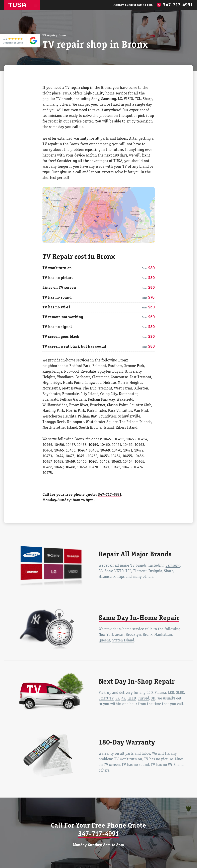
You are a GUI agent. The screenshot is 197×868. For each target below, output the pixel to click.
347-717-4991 (178, 5)
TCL (128, 571)
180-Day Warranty (127, 743)
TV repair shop (77, 88)
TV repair (49, 35)
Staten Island (123, 640)
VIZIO (119, 571)
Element (140, 571)
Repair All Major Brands (135, 555)
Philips (119, 577)
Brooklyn (133, 635)
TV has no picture (158, 759)
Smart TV (106, 698)
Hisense (105, 577)
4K (124, 698)
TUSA (17, 5)
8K (118, 698)
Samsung (173, 566)
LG (101, 571)
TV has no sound (135, 765)
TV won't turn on (128, 759)
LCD (150, 693)
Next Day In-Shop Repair (137, 682)
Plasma (160, 693)
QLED (132, 698)
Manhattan (163, 635)
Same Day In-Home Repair (139, 618)
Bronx (148, 635)
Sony (109, 571)
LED (171, 693)
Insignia (155, 571)
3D (153, 698)
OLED (180, 693)
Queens (105, 640)
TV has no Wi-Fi (164, 765)
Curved (143, 698)
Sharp (169, 571)
